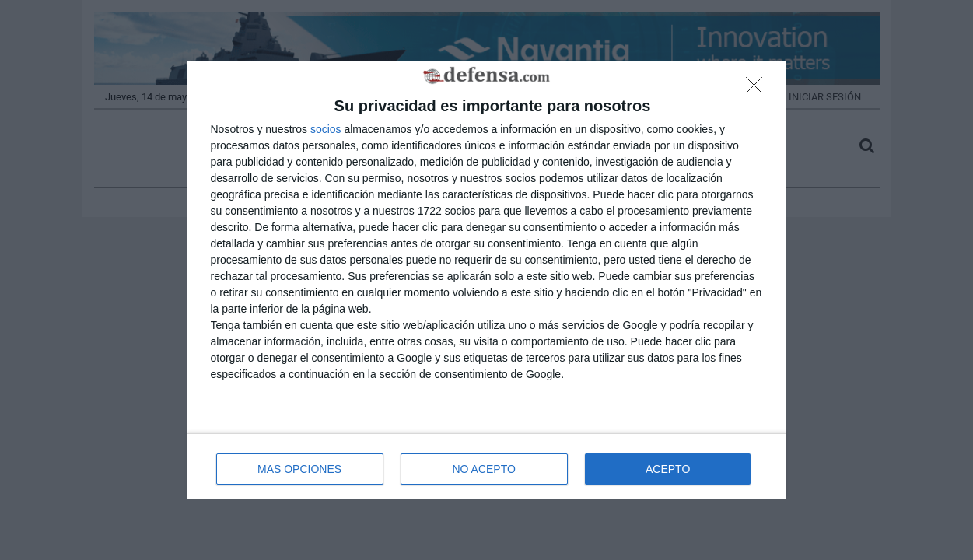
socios (326, 129)
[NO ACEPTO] (758, 89)
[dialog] (487, 280)
